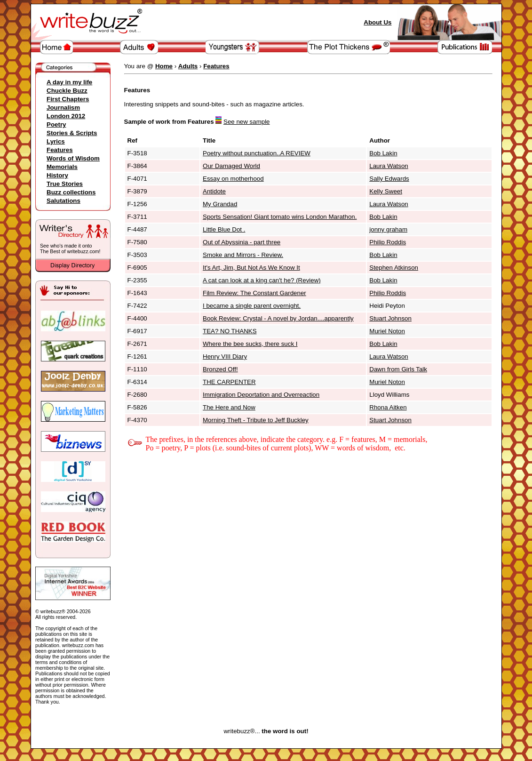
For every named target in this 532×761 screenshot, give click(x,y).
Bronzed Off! (220, 369)
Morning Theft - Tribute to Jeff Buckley (256, 420)
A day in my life (69, 82)
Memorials (62, 167)
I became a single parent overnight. (252, 306)
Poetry (56, 124)
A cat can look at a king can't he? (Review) (262, 280)
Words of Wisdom (73, 158)
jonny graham (388, 229)
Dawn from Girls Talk (398, 369)
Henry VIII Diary (225, 356)
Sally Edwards (389, 179)
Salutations (64, 201)
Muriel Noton (387, 331)
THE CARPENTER (229, 382)
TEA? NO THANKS (230, 331)
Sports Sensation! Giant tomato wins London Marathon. (280, 217)
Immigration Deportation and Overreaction (261, 395)
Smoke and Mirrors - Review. (243, 255)
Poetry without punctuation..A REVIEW (257, 153)
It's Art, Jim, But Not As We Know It (251, 268)
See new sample (247, 122)
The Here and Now (229, 407)
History (57, 175)
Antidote (214, 191)
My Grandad (220, 204)
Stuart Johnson (390, 318)
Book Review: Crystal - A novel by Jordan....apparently (278, 318)
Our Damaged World (231, 166)
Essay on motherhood (233, 179)
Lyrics (56, 141)
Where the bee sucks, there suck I (250, 344)
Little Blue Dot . (224, 229)
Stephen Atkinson (394, 268)
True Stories (65, 184)
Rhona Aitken (388, 407)
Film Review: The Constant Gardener (254, 293)
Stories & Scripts (72, 133)
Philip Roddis (388, 242)
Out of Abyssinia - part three (242, 242)
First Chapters (68, 99)
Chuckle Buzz (67, 91)
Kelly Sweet (386, 191)
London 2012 (66, 116)
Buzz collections (71, 192)
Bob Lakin (383, 153)
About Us (377, 22)
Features (60, 150)
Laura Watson (389, 166)
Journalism (63, 108)
